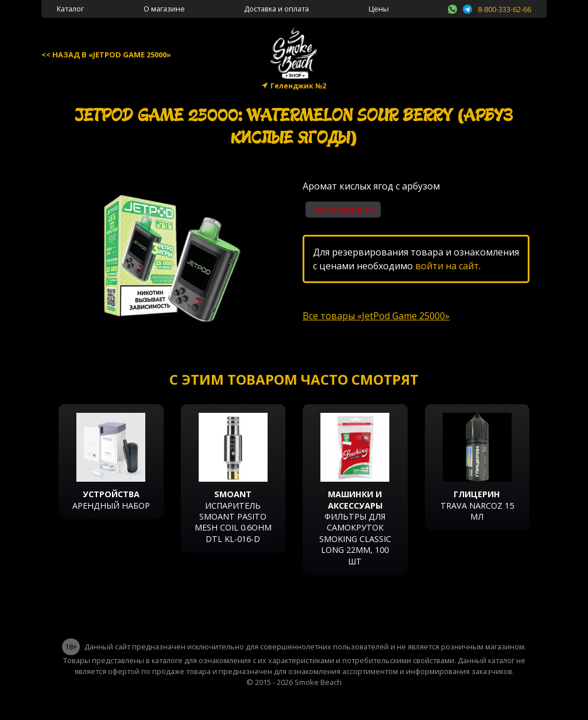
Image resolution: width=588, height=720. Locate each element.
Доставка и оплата (276, 9)
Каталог (70, 9)
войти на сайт (447, 266)
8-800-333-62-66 (504, 9)
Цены (379, 9)
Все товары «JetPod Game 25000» (376, 316)
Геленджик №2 (298, 86)
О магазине (164, 9)
